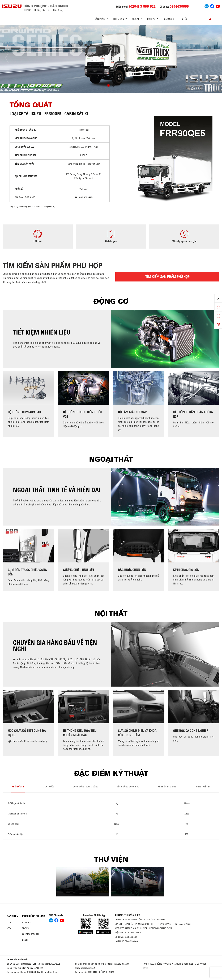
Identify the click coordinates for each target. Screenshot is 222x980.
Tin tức (183, 19)
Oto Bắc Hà (111, 979)
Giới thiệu (27, 922)
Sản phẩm (13, 916)
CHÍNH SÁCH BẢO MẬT (18, 960)
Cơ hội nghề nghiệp (31, 934)
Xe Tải (9, 928)
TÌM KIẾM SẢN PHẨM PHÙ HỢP (167, 277)
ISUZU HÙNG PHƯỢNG (34, 916)
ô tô (9, 922)
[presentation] (10, 58)
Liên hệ (25, 940)
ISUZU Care (169, 19)
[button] (108, 86)
